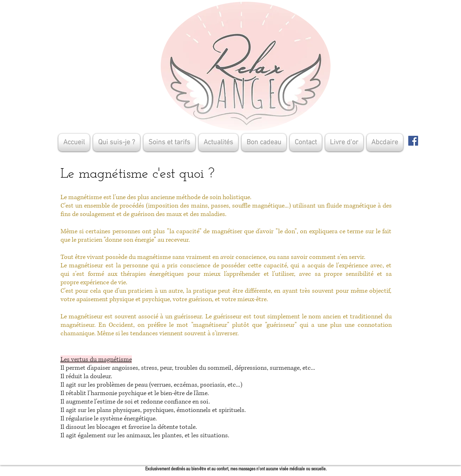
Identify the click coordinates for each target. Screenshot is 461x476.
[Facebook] (413, 141)
